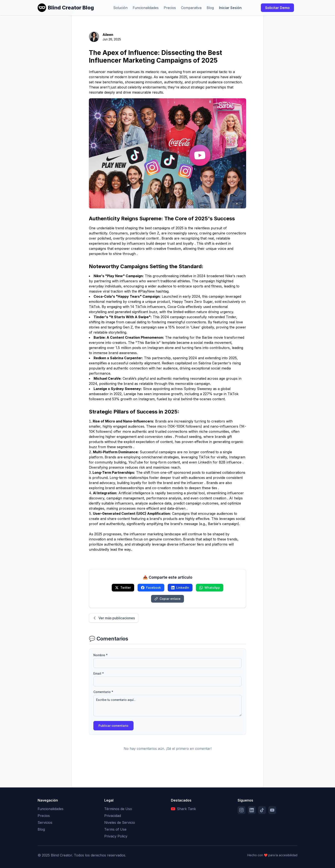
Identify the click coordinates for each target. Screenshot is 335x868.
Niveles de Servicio (120, 822)
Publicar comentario (113, 726)
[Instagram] (241, 810)
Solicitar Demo (277, 8)
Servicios (45, 822)
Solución (120, 8)
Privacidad (113, 816)
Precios (170, 8)
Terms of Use (115, 829)
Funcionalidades (146, 8)
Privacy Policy (116, 836)
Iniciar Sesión (230, 8)
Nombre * (101, 655)
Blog (210, 8)
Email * (99, 673)
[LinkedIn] (252, 810)
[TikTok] (262, 810)
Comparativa (191, 8)
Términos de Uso (118, 809)
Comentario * (103, 692)
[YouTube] (272, 810)
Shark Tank (183, 809)
